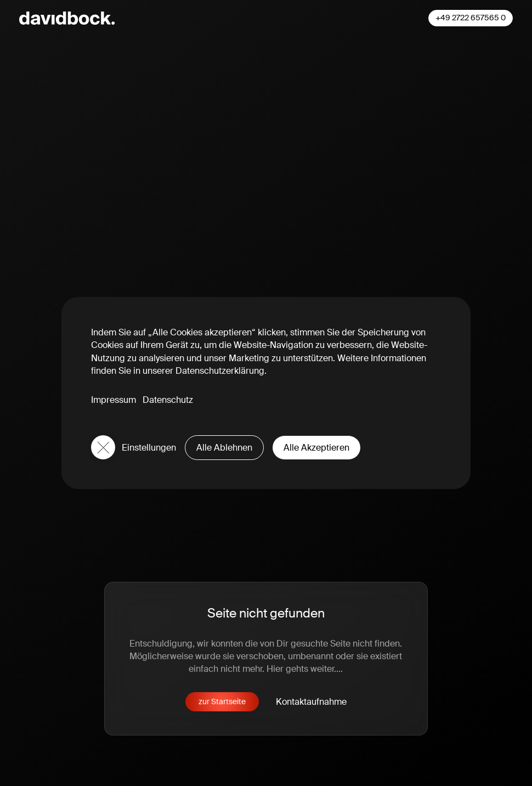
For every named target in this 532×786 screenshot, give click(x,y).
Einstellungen (149, 448)
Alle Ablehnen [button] (224, 448)
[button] (103, 447)
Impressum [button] (114, 400)
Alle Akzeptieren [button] (316, 448)
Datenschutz (168, 400)
